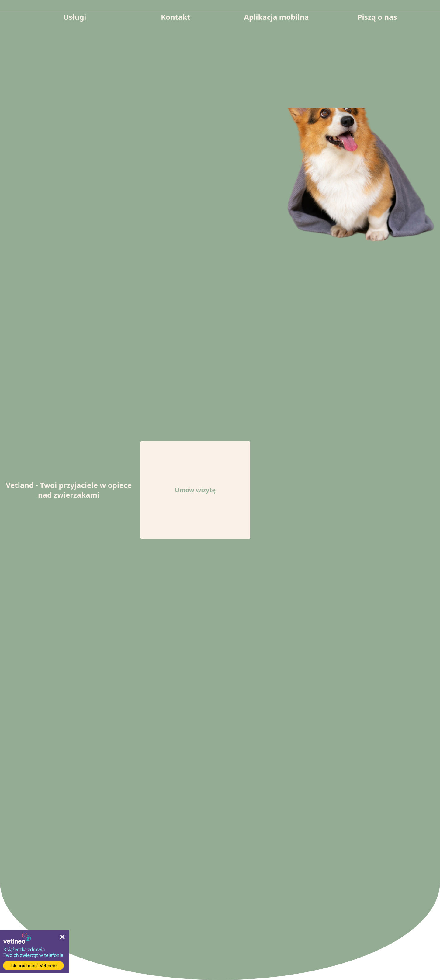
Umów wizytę (195, 490)
